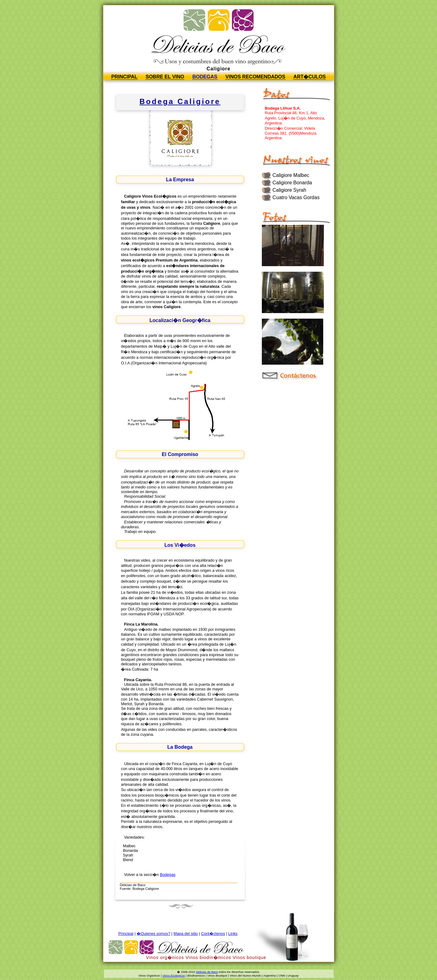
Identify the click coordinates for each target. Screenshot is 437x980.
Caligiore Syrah (289, 190)
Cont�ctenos (213, 934)
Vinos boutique (249, 957)
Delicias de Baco (207, 972)
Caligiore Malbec (291, 175)
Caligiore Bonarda (292, 183)
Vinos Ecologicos (174, 976)
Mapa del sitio (186, 934)
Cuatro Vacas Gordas (296, 197)
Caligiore (218, 69)
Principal (124, 77)
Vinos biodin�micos (208, 957)
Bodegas (205, 77)
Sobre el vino (165, 77)
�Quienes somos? (153, 934)
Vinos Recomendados (255, 77)
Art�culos (309, 77)
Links (233, 934)
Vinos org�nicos (165, 957)
